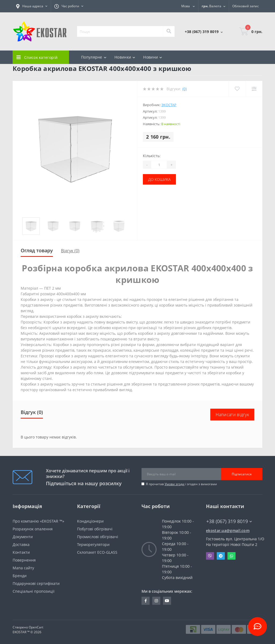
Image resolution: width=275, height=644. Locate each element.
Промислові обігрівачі (98, 537)
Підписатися (242, 474)
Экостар (169, 105)
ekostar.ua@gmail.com (228, 530)
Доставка (21, 544)
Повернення (24, 560)
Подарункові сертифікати (36, 583)
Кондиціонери (90, 521)
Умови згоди (175, 484)
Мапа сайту (23, 568)
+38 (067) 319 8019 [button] (229, 521)
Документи (23, 537)
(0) (184, 89)
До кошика (159, 179)
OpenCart (36, 627)
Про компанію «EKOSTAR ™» (38, 521)
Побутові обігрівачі (95, 529)
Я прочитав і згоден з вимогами (181, 484)
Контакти (21, 552)
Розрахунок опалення (33, 529)
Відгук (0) (70, 251)
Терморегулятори (93, 544)
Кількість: (152, 156)
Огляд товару (37, 250)
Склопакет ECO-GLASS (97, 552)
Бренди (20, 576)
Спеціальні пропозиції (34, 591)
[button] (32, 6)
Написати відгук (232, 415)
